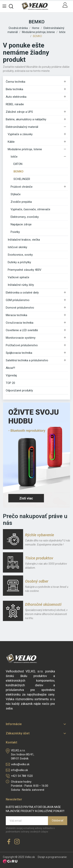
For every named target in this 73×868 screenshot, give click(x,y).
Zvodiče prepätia (21, 202)
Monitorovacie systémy (21, 338)
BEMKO (18, 171)
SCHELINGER (22, 179)
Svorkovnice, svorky (20, 255)
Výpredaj (11, 375)
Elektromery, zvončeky (25, 217)
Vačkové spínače (18, 277)
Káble (11, 142)
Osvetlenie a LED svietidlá (22, 330)
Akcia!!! (10, 368)
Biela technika (14, 89)
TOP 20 (10, 383)
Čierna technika (16, 82)
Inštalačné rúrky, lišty (21, 285)
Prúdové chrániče (22, 187)
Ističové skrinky (17, 247)
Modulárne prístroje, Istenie (25, 149)
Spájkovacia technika (19, 353)
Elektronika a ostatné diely (22, 293)
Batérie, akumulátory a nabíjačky (26, 119)
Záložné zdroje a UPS (19, 112)
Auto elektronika (16, 97)
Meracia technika (16, 315)
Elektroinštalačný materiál (22, 127)
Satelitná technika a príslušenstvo (27, 360)
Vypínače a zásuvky (20, 134)
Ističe (14, 157)
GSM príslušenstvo (18, 300)
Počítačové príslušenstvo (22, 345)
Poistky (15, 232)
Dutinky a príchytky (19, 262)
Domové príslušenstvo (20, 308)
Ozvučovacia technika (20, 323)
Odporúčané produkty (19, 390)
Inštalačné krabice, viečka (24, 240)
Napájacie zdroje (21, 224)
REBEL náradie (15, 104)
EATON (18, 164)
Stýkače (16, 194)
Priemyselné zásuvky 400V (25, 270)
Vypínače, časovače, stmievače (30, 209)
